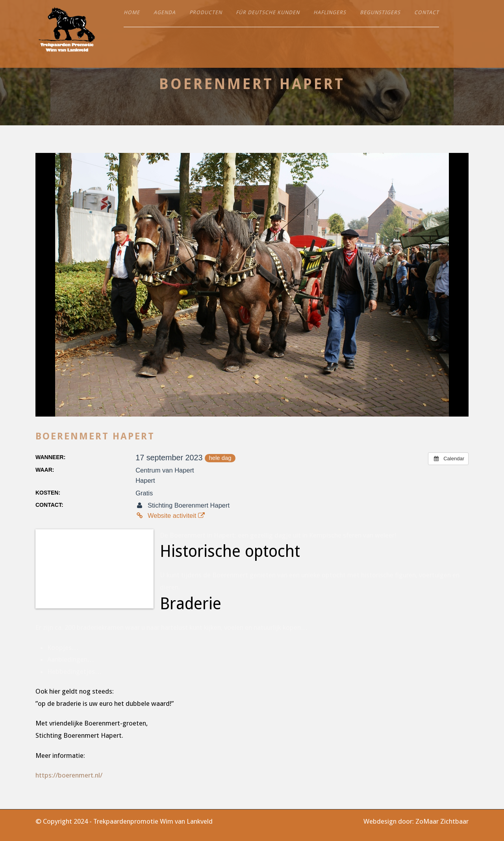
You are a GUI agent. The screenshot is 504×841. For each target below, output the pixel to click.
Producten (206, 12)
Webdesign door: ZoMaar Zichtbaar (416, 821)
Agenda (165, 12)
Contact (427, 12)
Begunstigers (380, 12)
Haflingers (330, 12)
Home (132, 12)
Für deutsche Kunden (268, 12)
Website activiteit (170, 515)
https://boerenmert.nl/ (69, 775)
